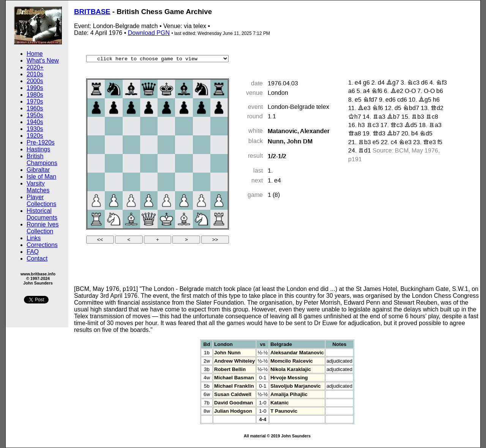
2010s (35, 74)
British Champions (42, 160)
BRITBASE (92, 12)
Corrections (42, 245)
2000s (35, 81)
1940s (35, 122)
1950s (35, 115)
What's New (43, 61)
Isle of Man (41, 177)
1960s (35, 108)
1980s (35, 95)
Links (34, 238)
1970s (35, 101)
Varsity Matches (38, 187)
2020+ (35, 67)
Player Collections (41, 200)
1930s (35, 129)
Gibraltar (38, 170)
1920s (35, 136)
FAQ (33, 252)
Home (35, 54)
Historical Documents (42, 214)
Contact (37, 259)
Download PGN (149, 33)
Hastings (38, 149)
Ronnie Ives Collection (43, 228)
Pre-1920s (41, 142)
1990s (35, 88)
